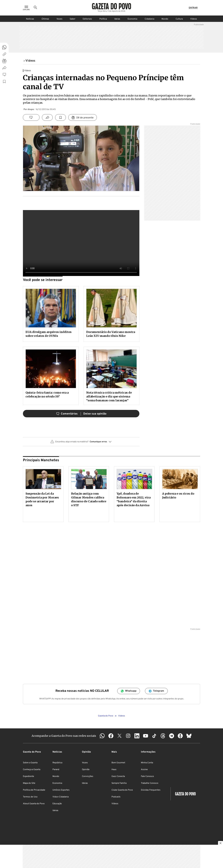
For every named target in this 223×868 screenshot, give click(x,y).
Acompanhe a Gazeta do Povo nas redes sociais (64, 736)
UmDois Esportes (61, 790)
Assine (144, 770)
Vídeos (194, 19)
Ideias (117, 19)
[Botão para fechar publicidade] (221, 843)
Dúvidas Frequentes (151, 790)
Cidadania (149, 19)
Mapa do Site (29, 783)
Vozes (59, 19)
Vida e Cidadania (61, 797)
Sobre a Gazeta (30, 763)
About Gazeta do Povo (34, 804)
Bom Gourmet (118, 763)
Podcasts (116, 797)
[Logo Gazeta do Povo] (111, 6)
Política (103, 19)
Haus (114, 770)
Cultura (179, 19)
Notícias (30, 19)
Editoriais (87, 19)
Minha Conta (147, 763)
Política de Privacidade (34, 790)
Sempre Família (119, 783)
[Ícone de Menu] (26, 8)
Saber (72, 19)
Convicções (88, 776)
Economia (132, 19)
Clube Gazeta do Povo (122, 790)
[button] (81, 443)
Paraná (56, 770)
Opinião (86, 770)
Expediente (28, 776)
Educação (57, 804)
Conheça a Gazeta (32, 770)
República (57, 763)
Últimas (45, 19)
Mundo (165, 19)
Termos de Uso (30, 797)
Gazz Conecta (118, 776)
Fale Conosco (147, 776)
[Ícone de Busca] (35, 8)
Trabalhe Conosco (150, 783)
